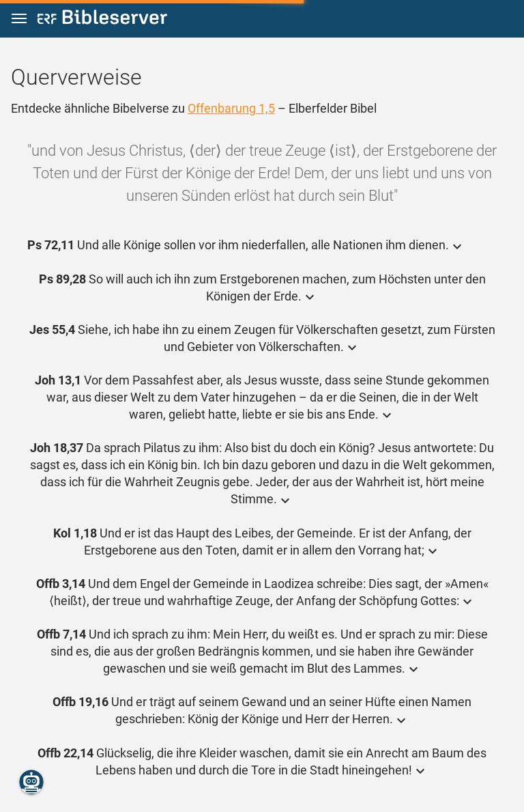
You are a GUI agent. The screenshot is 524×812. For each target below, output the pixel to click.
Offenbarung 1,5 (231, 108)
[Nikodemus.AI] (31, 782)
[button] (19, 19)
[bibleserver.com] (102, 19)
